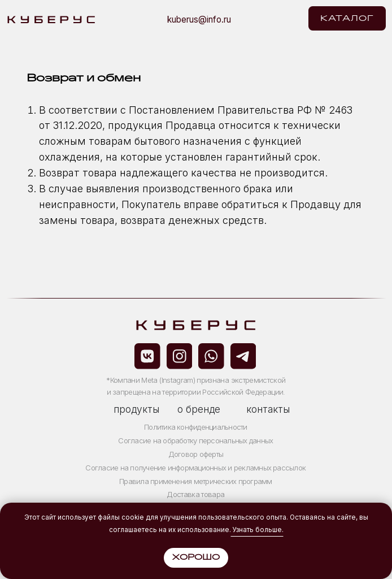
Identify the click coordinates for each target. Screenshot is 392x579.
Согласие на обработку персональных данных (195, 440)
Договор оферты (196, 454)
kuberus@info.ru (199, 20)
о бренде (199, 409)
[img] (293, 18)
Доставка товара (195, 494)
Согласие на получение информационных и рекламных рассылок (195, 468)
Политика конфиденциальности (196, 427)
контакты (268, 409)
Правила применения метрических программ (195, 481)
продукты (136, 409)
